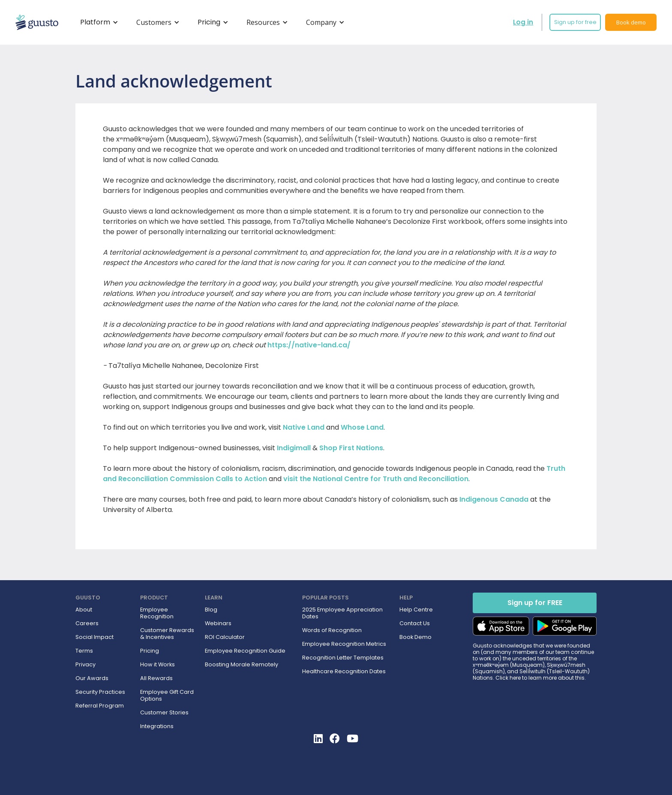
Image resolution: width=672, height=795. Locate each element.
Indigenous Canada (494, 499)
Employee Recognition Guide (245, 651)
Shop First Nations (351, 448)
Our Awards (92, 678)
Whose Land (362, 427)
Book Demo (415, 637)
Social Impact (94, 637)
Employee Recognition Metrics (344, 644)
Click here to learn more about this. (541, 678)
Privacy (85, 665)
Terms (84, 651)
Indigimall (294, 448)
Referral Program (100, 706)
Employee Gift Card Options (167, 696)
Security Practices (100, 692)
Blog (211, 610)
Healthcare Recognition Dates (344, 672)
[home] (37, 23)
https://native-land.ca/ (309, 345)
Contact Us (415, 623)
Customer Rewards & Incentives (167, 634)
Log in (523, 22)
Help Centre (416, 610)
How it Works (157, 665)
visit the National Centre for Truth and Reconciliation (376, 479)
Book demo (631, 22)
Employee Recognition (157, 613)
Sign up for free (575, 22)
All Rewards (156, 678)
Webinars (218, 623)
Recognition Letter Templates (343, 658)
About (84, 610)
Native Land (304, 427)
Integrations (157, 726)
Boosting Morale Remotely (241, 665)
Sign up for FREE (535, 603)
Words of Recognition (332, 630)
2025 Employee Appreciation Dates (342, 613)
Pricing (150, 651)
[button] (98, 22)
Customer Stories (164, 713)
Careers (87, 623)
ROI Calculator (225, 637)
